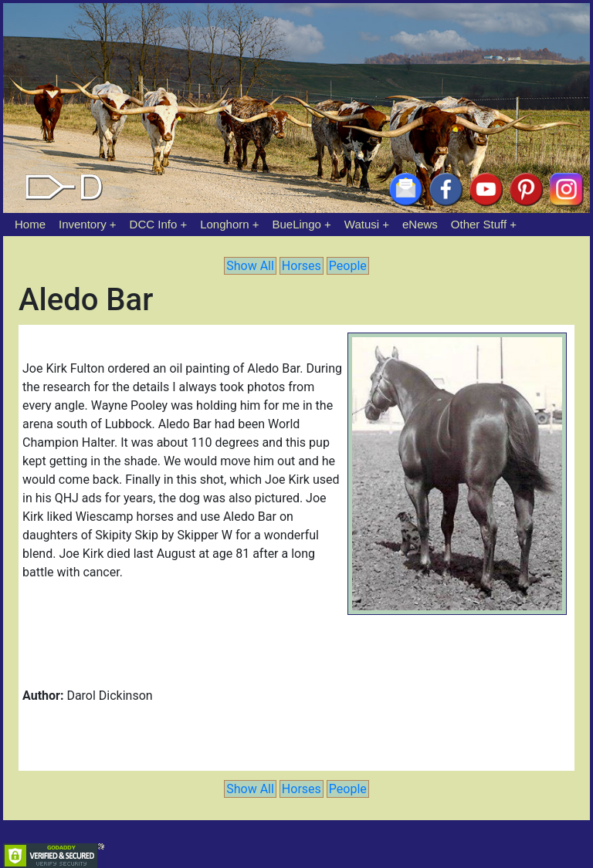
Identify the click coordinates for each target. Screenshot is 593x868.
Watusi (362, 224)
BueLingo (297, 224)
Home (30, 224)
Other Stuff (479, 224)
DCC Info (154, 224)
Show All (250, 266)
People (348, 266)
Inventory (83, 224)
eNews (420, 224)
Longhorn (224, 224)
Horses (302, 266)
